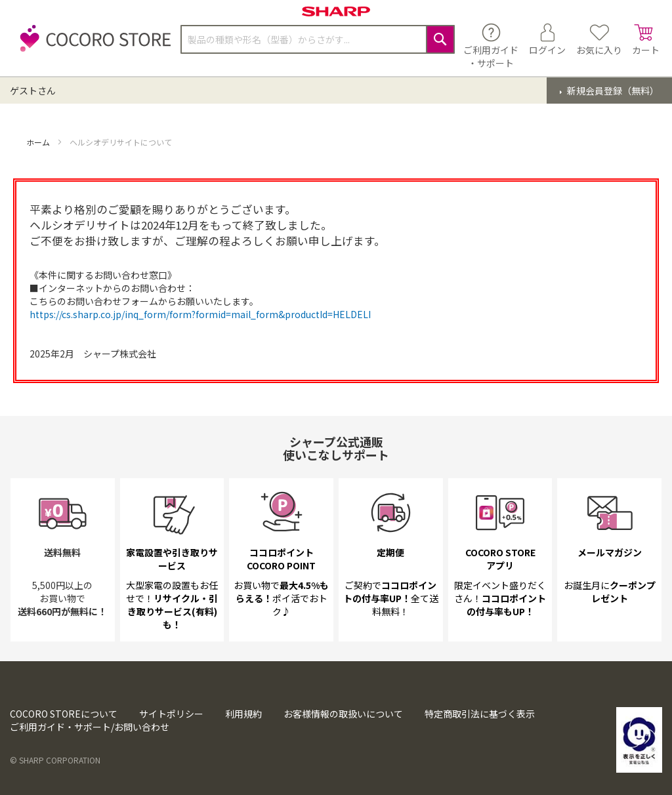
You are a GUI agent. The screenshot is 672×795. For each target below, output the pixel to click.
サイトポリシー (171, 714)
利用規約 (243, 714)
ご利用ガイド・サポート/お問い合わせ (90, 727)
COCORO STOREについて (64, 714)
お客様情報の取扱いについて (343, 714)
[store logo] (92, 46)
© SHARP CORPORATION (55, 760)
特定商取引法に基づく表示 (480, 714)
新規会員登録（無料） (612, 91)
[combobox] (318, 39)
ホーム (39, 142)
